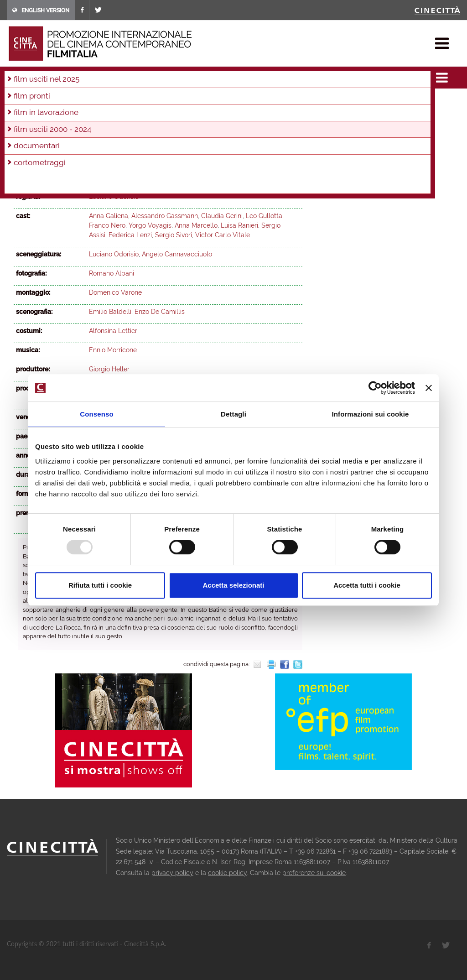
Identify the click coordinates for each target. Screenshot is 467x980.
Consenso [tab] (96, 414)
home (15, 75)
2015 (197, 101)
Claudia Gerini (222, 216)
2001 (203, 114)
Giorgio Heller (109, 369)
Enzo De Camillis (160, 312)
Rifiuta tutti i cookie (100, 585)
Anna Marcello (196, 225)
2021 (81, 101)
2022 (62, 101)
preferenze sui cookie (314, 873)
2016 (178, 101)
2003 (163, 114)
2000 (223, 114)
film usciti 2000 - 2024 (105, 75)
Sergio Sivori (174, 235)
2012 (255, 101)
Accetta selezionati (233, 585)
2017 (159, 101)
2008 (62, 114)
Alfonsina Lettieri (114, 331)
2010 (23, 114)
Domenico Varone (115, 292)
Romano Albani (112, 273)
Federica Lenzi (130, 235)
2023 (42, 101)
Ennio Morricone (113, 350)
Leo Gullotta (264, 216)
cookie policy (227, 873)
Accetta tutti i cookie (367, 585)
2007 (83, 114)
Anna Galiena (109, 216)
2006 (103, 114)
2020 (101, 101)
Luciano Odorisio (114, 197)
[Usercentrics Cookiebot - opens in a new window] (375, 388)
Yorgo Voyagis (150, 225)
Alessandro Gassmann (165, 216)
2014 (217, 101)
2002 (183, 114)
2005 (123, 114)
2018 (140, 101)
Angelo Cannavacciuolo (177, 254)
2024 (23, 101)
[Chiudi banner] (429, 388)
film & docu (48, 75)
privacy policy (172, 873)
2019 (120, 101)
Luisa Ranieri (239, 225)
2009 (42, 114)
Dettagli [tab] (233, 414)
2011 (274, 101)
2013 (236, 101)
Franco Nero (107, 225)
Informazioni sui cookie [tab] (371, 414)
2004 (153, 75)
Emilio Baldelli (110, 312)
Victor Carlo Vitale (223, 235)
